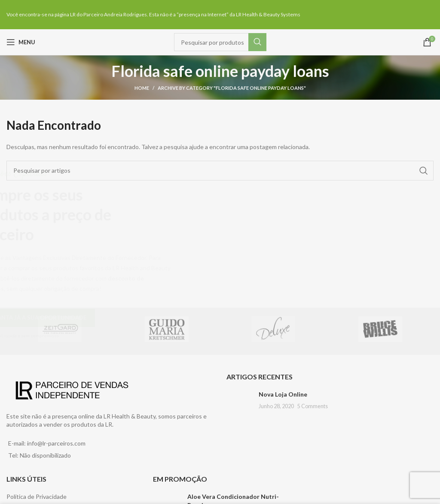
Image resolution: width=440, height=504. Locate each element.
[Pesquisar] (220, 42)
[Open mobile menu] (21, 42)
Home (142, 88)
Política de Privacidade (37, 496)
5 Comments (313, 406)
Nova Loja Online (283, 394)
